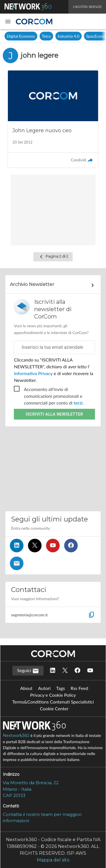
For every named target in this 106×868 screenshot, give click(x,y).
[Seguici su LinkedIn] (17, 546)
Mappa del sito (53, 860)
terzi (78, 403)
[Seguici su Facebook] (71, 546)
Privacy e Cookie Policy (53, 695)
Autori (44, 688)
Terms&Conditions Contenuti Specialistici (53, 702)
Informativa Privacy (34, 373)
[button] (8, 22)
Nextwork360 (16, 736)
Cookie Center (54, 708)
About (26, 688)
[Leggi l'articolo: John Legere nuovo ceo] (53, 119)
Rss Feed (79, 688)
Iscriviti (54, 414)
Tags (61, 688)
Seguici (28, 671)
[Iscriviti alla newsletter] (17, 563)
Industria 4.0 (69, 36)
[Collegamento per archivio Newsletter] (53, 285)
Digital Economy (21, 36)
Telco (46, 36)
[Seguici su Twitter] (35, 546)
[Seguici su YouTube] (53, 546)
